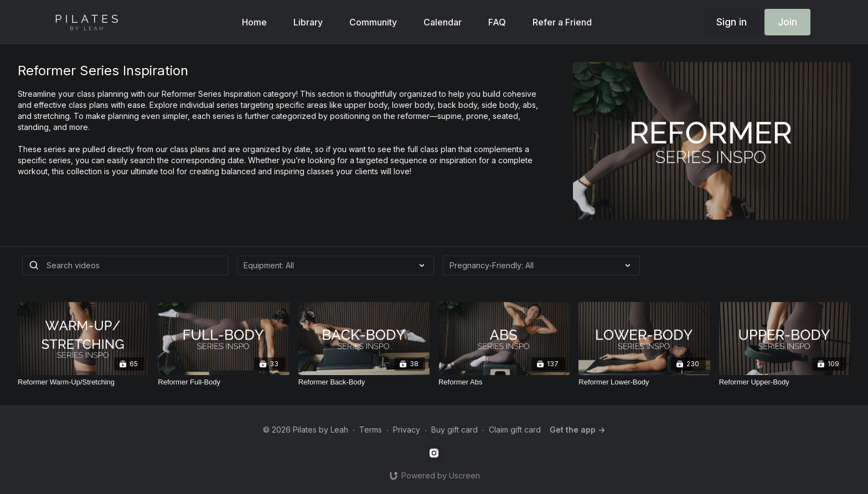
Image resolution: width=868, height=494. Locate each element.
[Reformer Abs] (504, 382)
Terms (371, 430)
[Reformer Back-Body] (364, 382)
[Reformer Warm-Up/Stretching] (83, 382)
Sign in (732, 22)
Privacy (407, 430)
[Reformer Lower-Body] (644, 382)
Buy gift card (454, 430)
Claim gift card (515, 430)
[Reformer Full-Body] (223, 382)
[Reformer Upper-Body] (785, 382)
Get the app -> (577, 430)
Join (787, 22)
